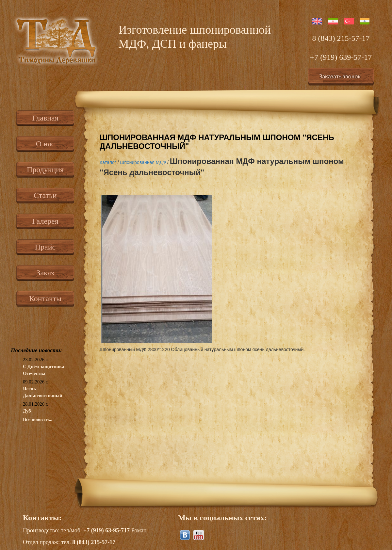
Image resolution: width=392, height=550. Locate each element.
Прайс (45, 247)
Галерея (45, 221)
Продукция (45, 170)
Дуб (27, 411)
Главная (45, 118)
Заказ (45, 273)
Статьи (45, 195)
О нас (45, 144)
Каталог (108, 162)
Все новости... (38, 419)
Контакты (45, 299)
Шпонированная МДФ (143, 162)
